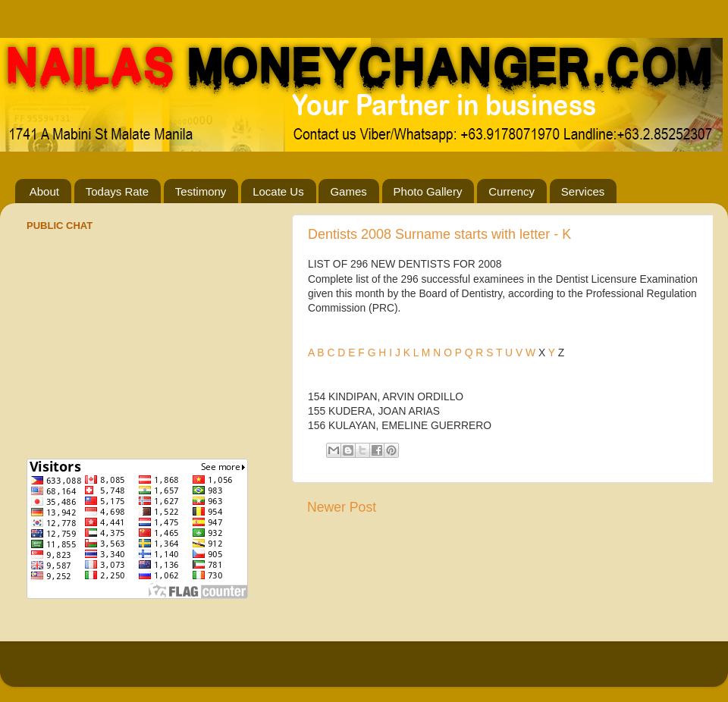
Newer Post (342, 507)
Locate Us (278, 191)
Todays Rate (117, 191)
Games (348, 191)
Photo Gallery (428, 191)
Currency (511, 191)
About (44, 191)
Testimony (201, 191)
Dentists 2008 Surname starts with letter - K (439, 234)
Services (583, 191)
